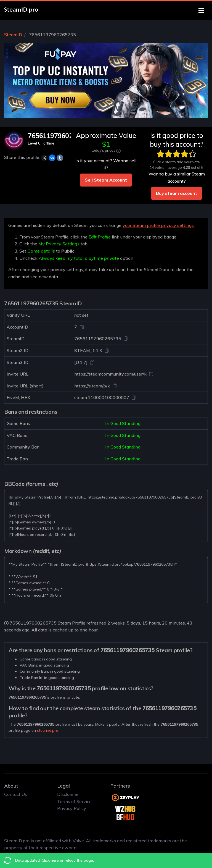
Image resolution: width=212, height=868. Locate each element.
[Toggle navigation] (201, 11)
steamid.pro (48, 730)
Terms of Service (74, 801)
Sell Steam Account (106, 180)
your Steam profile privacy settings (158, 225)
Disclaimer (68, 794)
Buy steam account (177, 193)
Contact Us (16, 794)
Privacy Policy (72, 808)
